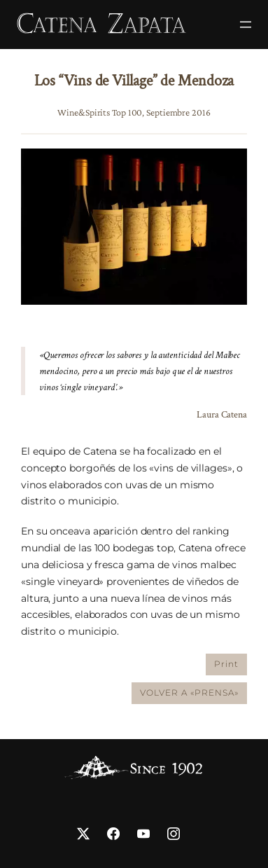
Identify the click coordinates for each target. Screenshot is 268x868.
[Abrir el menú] (246, 25)
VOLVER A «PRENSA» (189, 693)
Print (226, 664)
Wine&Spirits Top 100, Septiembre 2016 (134, 112)
